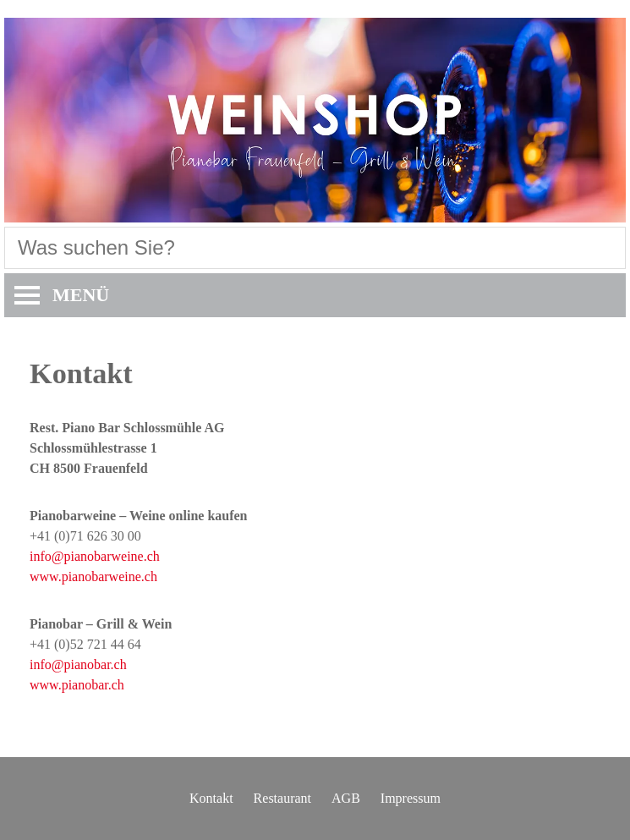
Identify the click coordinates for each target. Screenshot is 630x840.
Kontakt (211, 798)
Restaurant (282, 798)
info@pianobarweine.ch (95, 556)
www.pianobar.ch (77, 685)
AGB (346, 798)
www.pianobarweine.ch (93, 576)
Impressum (411, 798)
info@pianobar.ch (78, 664)
